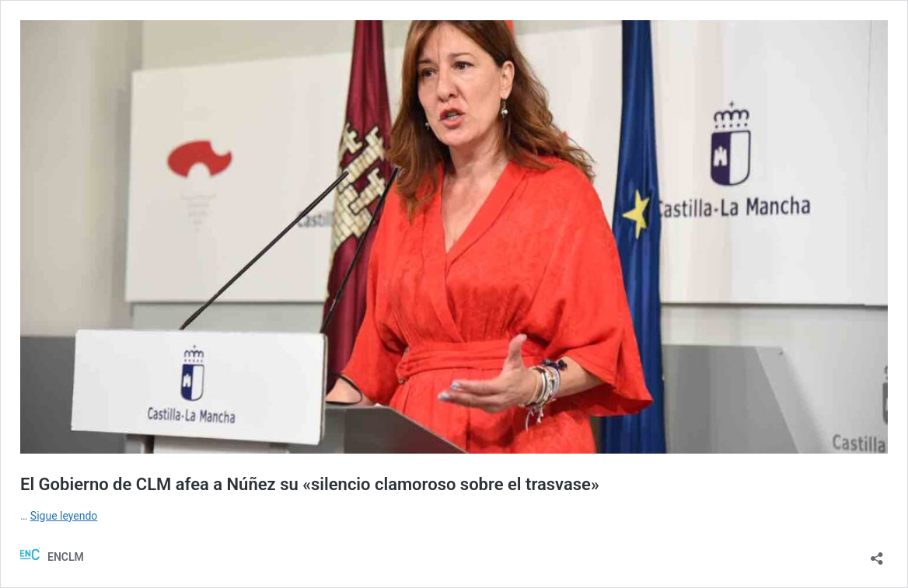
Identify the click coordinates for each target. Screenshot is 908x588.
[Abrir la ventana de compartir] (877, 553)
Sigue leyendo (64, 516)
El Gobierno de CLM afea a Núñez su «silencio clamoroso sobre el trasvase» (310, 484)
